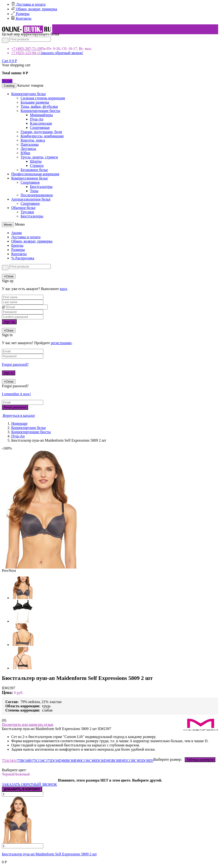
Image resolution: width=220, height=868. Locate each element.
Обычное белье (23, 208)
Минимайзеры (41, 115)
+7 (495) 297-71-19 (26, 49)
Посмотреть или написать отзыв (27, 725)
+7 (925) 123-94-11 (26, 53)
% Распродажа (23, 258)
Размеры (20, 14)
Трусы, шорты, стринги (39, 157)
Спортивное (30, 182)
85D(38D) (146, 761)
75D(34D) (55, 761)
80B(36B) (70, 761)
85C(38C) (130, 761)
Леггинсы (28, 149)
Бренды (17, 245)
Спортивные (40, 128)
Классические (41, 123)
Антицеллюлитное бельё (31, 199)
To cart (7, 81)
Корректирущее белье (29, 94)
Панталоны (30, 144)
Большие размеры (35, 102)
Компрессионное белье (29, 178)
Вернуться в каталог (18, 415)
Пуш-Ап (37, 119)
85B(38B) (115, 761)
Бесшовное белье (34, 170)
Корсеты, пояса (33, 140)
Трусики (27, 212)
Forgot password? (15, 364)
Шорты (36, 161)
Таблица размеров (200, 760)
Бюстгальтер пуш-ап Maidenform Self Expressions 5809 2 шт (49, 854)
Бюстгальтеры (41, 187)
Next (12, 571)
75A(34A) (10, 761)
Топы (34, 191)
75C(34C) (40, 761)
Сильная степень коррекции (43, 98)
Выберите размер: (184, 759)
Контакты (21, 18)
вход (64, 289)
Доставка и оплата (28, 4)
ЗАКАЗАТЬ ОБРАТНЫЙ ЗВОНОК (29, 784)
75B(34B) (25, 761)
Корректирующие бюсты (40, 111)
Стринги (37, 166)
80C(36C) (85, 761)
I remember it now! (16, 394)
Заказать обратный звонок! (62, 53)
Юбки (25, 153)
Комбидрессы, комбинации (42, 136)
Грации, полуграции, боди (41, 132)
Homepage (19, 423)
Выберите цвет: (15, 770)
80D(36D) (100, 761)
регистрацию (61, 343)
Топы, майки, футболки (39, 106)
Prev (5, 571)
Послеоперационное (37, 195)
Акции (16, 233)
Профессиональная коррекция (35, 174)
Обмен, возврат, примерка (34, 9)
